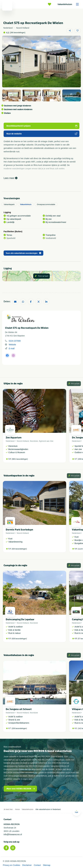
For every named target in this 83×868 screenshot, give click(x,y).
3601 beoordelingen (20, 459)
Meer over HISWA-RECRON (21, 789)
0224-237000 (15, 341)
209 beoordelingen (19, 728)
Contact (37, 865)
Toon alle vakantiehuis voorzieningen (23, 253)
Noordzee (34, 441)
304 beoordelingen (19, 549)
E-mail (12, 348)
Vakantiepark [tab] (9, 204)
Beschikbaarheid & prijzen (42, 126)
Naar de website (42, 134)
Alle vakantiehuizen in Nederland (48, 809)
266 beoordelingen (17, 33)
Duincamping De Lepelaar (20, 619)
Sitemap (47, 865)
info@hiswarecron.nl (13, 834)
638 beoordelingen (19, 639)
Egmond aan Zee (46, 441)
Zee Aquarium (14, 438)
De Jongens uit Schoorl (19, 709)
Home (17, 809)
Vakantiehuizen (69, 4)
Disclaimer (27, 865)
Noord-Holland (23, 441)
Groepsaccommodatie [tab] (46, 204)
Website (12, 345)
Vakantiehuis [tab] (26, 204)
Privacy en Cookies (12, 865)
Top (76, 812)
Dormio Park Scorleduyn (19, 530)
